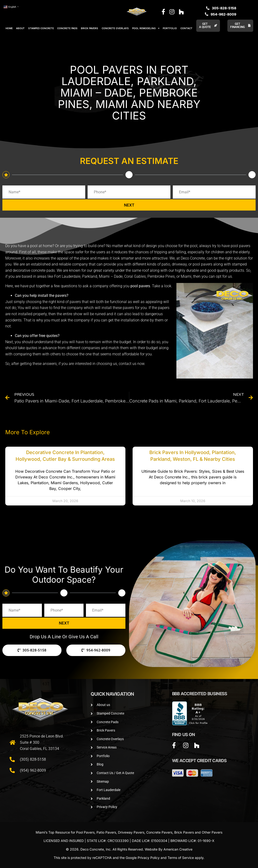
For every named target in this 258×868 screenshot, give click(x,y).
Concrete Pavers (159, 832)
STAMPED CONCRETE (41, 28)
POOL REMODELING (146, 28)
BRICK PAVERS (90, 28)
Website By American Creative (169, 849)
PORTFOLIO (170, 28)
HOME (9, 28)
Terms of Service (181, 858)
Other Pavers (212, 832)
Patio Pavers (106, 832)
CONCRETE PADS (67, 28)
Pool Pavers (85, 832)
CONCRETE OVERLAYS (115, 28)
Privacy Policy (149, 858)
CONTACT (186, 28)
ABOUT (20, 28)
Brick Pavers (184, 832)
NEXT (129, 205)
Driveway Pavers (131, 832)
